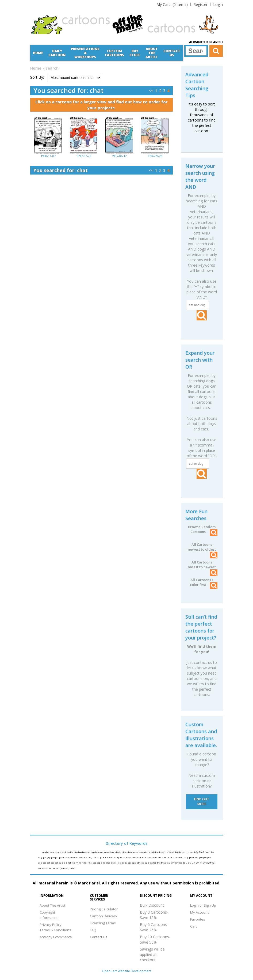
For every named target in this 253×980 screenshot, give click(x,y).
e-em (185, 852)
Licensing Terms (103, 923)
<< (151, 90)
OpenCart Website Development (127, 971)
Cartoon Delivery (103, 916)
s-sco (93, 863)
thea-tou (166, 863)
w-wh (197, 863)
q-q (64, 863)
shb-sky (111, 863)
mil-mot (147, 857)
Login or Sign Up (203, 905)
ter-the (157, 863)
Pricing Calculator (104, 909)
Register (200, 4)
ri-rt (81, 863)
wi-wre (204, 863)
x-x (40, 868)
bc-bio (70, 852)
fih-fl (202, 852)
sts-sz (144, 863)
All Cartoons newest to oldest (203, 547)
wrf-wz (211, 863)
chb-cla (118, 852)
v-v (192, 863)
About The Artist (52, 905)
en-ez (191, 852)
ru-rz (87, 863)
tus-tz (182, 863)
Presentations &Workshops (85, 53)
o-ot (178, 857)
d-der (156, 852)
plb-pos (43, 863)
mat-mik (137, 857)
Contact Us (172, 53)
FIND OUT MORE (202, 802)
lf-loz (114, 857)
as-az (58, 852)
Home (38, 53)
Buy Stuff (135, 53)
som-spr (127, 863)
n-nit (165, 857)
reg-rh (75, 863)
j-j (101, 857)
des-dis (163, 852)
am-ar (51, 852)
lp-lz (120, 857)
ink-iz (96, 857)
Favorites (198, 919)
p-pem (191, 857)
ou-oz (184, 857)
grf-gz (59, 857)
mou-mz (157, 857)
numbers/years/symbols (63, 868)
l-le (109, 857)
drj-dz (178, 852)
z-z (47, 868)
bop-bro (86, 852)
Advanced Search (206, 42)
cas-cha (109, 852)
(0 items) (172, 4)
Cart (193, 926)
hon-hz (83, 857)
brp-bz (95, 852)
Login (218, 4)
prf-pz (58, 863)
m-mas (127, 857)
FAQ (93, 930)
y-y (43, 868)
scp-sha (101, 863)
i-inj (90, 857)
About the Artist (152, 53)
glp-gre (51, 857)
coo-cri (143, 852)
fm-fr (208, 852)
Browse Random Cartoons (203, 529)
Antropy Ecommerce (56, 937)
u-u (188, 863)
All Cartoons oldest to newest (203, 565)
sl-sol (119, 863)
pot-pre (51, 863)
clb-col (126, 852)
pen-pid (199, 857)
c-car (101, 852)
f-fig (197, 852)
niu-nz (172, 857)
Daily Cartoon (57, 53)
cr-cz (149, 852)
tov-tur (175, 863)
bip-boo (78, 852)
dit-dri (171, 852)
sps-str (136, 863)
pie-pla (207, 857)
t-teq (151, 863)
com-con (134, 852)
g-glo (44, 857)
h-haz (66, 857)
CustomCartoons (114, 53)
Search (52, 68)
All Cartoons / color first (204, 582)
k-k (105, 857)
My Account (199, 912)
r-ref (69, 863)
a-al (45, 852)
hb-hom (74, 857)
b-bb (64, 852)
